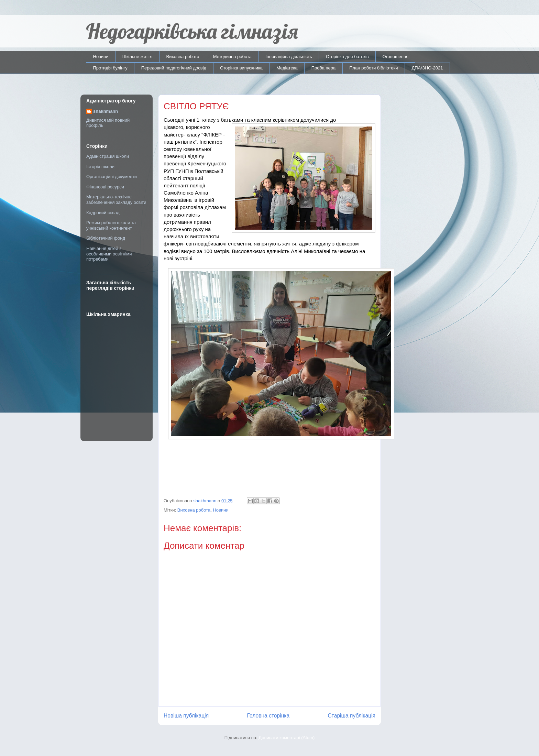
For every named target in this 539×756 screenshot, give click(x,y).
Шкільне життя (137, 57)
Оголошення (396, 57)
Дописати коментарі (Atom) (287, 738)
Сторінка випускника (241, 68)
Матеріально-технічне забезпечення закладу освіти (116, 200)
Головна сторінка (268, 716)
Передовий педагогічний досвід (174, 68)
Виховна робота (183, 57)
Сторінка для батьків (347, 57)
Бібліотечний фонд (106, 238)
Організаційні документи (112, 177)
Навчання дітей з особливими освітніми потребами (109, 254)
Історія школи (100, 167)
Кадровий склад (103, 213)
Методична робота (232, 57)
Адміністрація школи (108, 156)
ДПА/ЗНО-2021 (427, 68)
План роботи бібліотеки (373, 68)
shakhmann (106, 111)
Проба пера (324, 68)
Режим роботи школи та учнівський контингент (111, 225)
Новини (101, 57)
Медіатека (287, 68)
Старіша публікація (352, 716)
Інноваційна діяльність (289, 57)
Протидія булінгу (110, 68)
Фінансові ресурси (105, 187)
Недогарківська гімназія (192, 31)
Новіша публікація (186, 716)
